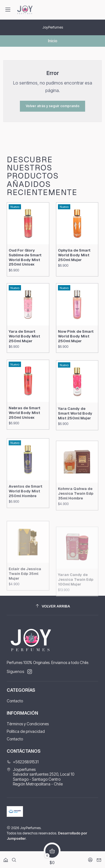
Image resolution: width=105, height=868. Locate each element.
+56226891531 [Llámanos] (23, 762)
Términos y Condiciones (28, 724)
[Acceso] (90, 858)
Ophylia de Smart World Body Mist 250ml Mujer (74, 281)
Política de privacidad (26, 731)
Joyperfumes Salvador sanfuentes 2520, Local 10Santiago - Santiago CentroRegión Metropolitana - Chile (40, 777)
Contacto (15, 701)
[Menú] (8, 10)
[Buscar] (14, 858)
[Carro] (52, 858)
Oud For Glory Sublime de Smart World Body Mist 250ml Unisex (25, 276)
